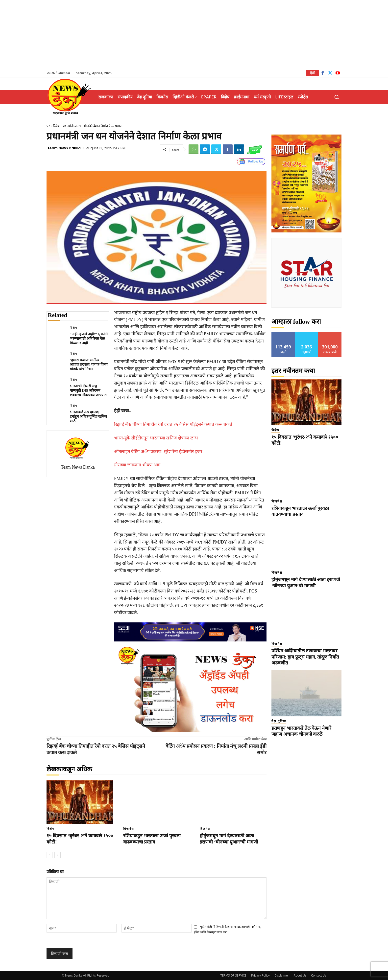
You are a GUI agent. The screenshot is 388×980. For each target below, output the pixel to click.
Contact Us (319, 975)
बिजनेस (129, 829)
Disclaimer (282, 975)
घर (48, 126)
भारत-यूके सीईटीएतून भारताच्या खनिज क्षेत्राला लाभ (156, 438)
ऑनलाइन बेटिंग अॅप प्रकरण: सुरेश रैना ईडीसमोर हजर (158, 452)
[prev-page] (50, 855)
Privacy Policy (260, 975)
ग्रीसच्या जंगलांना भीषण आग (137, 465)
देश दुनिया (279, 721)
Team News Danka (64, 148)
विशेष (56, 126)
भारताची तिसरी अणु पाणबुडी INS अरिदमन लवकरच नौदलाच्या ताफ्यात (88, 390)
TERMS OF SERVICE (233, 975)
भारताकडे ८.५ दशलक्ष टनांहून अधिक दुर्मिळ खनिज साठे (88, 416)
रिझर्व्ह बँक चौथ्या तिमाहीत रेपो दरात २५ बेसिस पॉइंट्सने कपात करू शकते (173, 424)
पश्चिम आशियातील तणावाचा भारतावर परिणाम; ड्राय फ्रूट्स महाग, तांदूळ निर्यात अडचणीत (305, 657)
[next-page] (58, 855)
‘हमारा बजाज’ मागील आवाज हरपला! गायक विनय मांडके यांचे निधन (89, 365)
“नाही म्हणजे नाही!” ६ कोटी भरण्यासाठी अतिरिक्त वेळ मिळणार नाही (89, 339)
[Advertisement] (194, 35)
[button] (337, 97)
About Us (300, 975)
